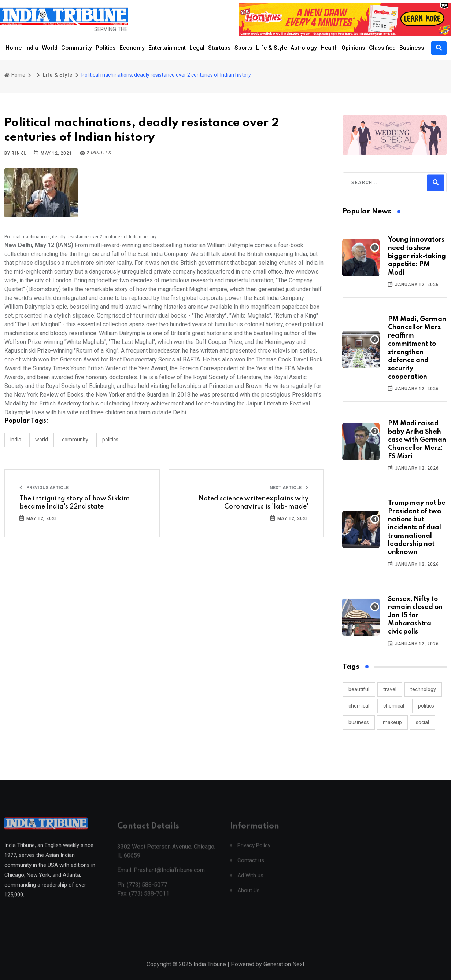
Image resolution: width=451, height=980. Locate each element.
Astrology (304, 48)
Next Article (289, 488)
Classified (382, 48)
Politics (106, 48)
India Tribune (210, 972)
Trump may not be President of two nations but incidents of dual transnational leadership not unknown (417, 528)
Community (77, 48)
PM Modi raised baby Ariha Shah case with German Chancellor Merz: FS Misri (417, 440)
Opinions (353, 48)
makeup (392, 722)
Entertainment (167, 48)
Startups (219, 48)
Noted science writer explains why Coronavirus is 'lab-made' (254, 503)
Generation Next (284, 972)
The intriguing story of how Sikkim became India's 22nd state (75, 503)
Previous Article (44, 488)
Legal (197, 48)
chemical (359, 706)
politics (426, 706)
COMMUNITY (75, 440)
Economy (132, 48)
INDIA (16, 440)
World (50, 48)
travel (390, 689)
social (422, 722)
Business (412, 48)
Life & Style (271, 48)
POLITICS (110, 440)
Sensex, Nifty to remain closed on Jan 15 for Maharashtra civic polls (415, 616)
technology (423, 689)
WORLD (42, 440)
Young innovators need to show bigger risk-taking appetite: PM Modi (417, 256)
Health (329, 48)
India (32, 48)
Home (14, 48)
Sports (243, 48)
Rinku (19, 153)
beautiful (359, 689)
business (359, 722)
